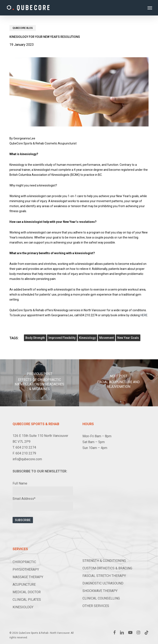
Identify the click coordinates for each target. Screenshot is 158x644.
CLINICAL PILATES (27, 600)
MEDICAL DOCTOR (27, 592)
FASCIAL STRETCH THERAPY (104, 576)
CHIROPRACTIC (24, 562)
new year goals (128, 338)
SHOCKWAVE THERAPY (100, 591)
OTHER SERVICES (96, 606)
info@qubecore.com (27, 459)
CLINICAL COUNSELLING (101, 598)
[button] (150, 8)
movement (106, 338)
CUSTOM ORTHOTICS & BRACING (107, 568)
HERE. (144, 315)
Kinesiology (87, 338)
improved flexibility (62, 338)
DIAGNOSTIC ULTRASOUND (103, 583)
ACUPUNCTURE (24, 585)
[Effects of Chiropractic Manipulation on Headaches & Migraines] (40, 383)
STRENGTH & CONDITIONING (104, 561)
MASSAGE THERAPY (28, 577)
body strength (35, 338)
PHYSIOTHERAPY (26, 569)
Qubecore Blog (23, 28)
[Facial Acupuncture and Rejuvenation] (119, 383)
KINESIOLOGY (23, 607)
